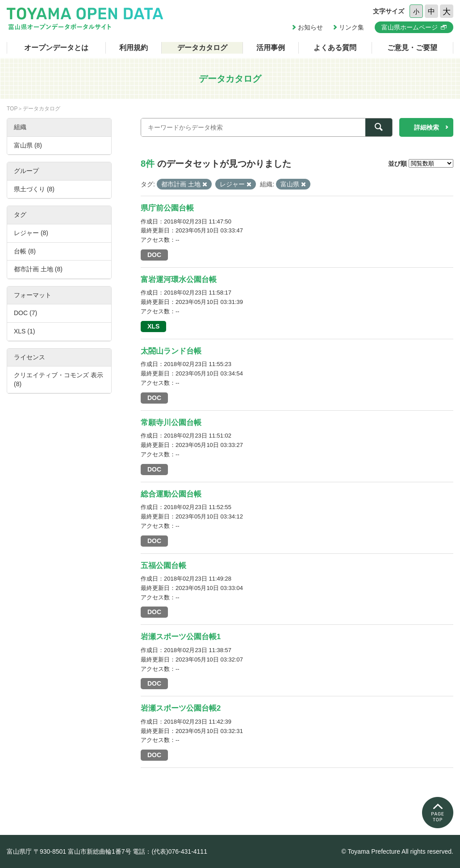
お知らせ (310, 27)
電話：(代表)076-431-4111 (170, 851)
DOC (154, 255)
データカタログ (202, 48)
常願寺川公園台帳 (171, 423)
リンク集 (351, 27)
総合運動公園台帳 (171, 494)
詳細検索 (427, 127)
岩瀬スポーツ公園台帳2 (181, 708)
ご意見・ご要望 (412, 48)
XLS (153, 326)
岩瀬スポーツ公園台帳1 (181, 637)
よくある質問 (335, 48)
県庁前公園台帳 (167, 208)
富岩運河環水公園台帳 (179, 280)
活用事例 (271, 48)
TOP (12, 109)
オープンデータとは (56, 48)
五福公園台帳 (163, 566)
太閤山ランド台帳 (171, 351)
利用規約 (134, 48)
